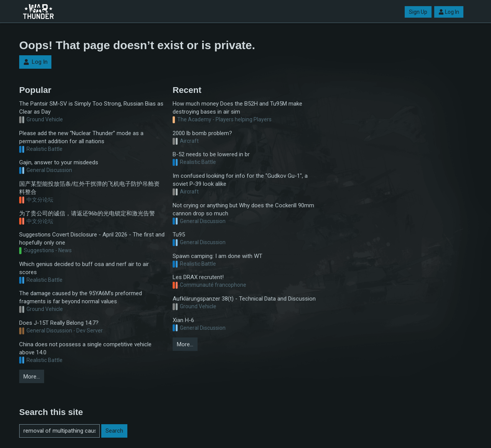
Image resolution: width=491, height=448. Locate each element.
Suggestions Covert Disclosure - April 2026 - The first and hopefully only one (92, 239)
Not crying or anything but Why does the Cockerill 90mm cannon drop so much (243, 209)
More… (32, 377)
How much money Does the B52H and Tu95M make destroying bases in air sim (237, 108)
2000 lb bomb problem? (202, 133)
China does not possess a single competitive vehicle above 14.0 (85, 348)
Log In (449, 12)
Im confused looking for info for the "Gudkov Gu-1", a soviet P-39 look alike (240, 180)
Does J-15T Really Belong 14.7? (59, 323)
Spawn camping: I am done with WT (217, 256)
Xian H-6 (183, 320)
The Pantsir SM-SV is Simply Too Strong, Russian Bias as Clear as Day (91, 108)
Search (114, 431)
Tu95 (179, 235)
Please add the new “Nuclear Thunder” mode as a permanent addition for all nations (81, 137)
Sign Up (418, 12)
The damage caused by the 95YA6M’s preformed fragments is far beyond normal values (81, 297)
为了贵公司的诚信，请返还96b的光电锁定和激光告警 (87, 213)
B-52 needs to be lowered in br (211, 154)
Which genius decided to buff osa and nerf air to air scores (84, 268)
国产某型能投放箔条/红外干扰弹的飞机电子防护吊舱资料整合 (89, 188)
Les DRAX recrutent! (198, 277)
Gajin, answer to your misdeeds (59, 162)
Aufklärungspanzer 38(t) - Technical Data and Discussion (244, 299)
